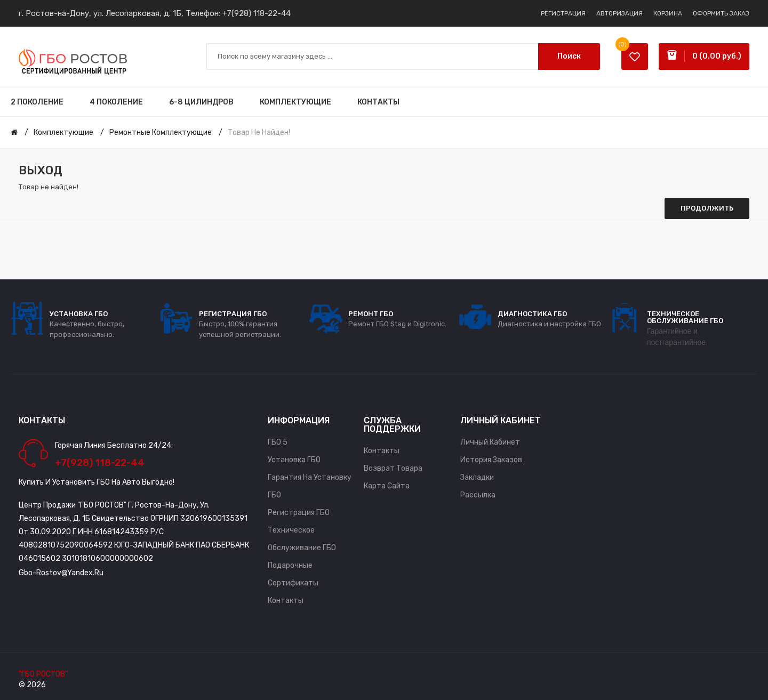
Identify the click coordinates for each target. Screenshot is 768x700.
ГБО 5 (278, 442)
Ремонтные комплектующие (161, 132)
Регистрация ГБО (299, 513)
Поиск (569, 56)
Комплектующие (63, 132)
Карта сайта (387, 486)
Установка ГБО (294, 460)
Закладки (477, 477)
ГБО (274, 495)
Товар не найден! (259, 132)
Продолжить (707, 208)
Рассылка (478, 495)
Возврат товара (393, 468)
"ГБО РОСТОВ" (43, 674)
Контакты (286, 601)
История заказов (491, 460)
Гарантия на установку (310, 477)
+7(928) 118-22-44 (257, 13)
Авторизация (619, 13)
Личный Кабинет (490, 442)
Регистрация (563, 13)
